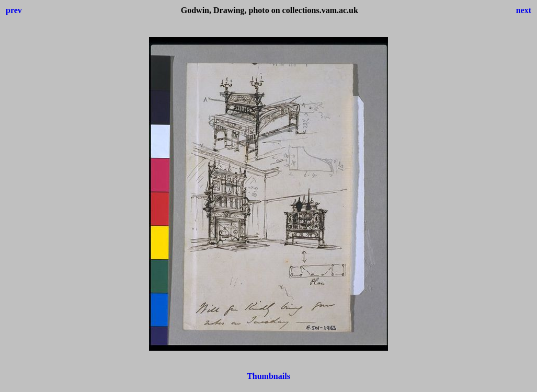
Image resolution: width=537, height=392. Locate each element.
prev (14, 10)
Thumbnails (268, 376)
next (524, 10)
